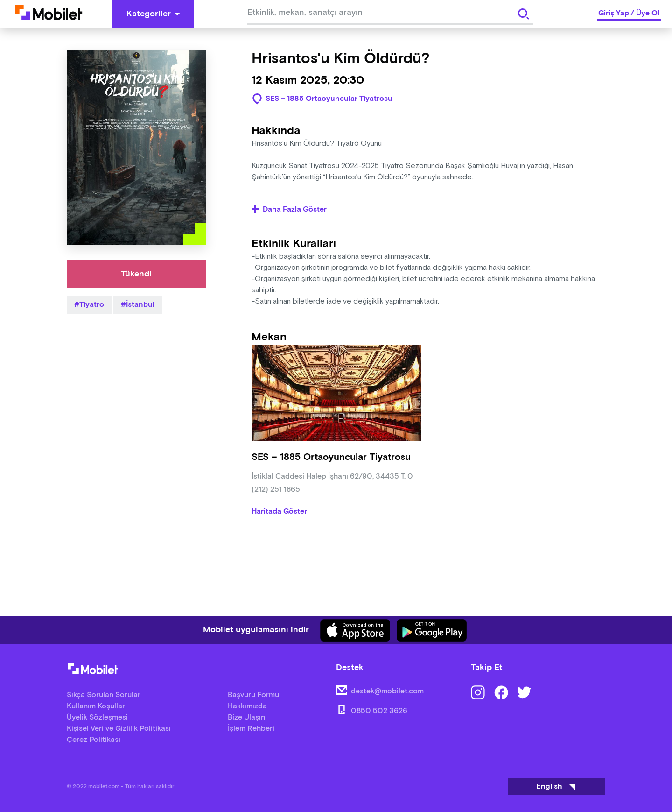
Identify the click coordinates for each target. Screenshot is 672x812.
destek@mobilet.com (387, 691)
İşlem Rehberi (251, 729)
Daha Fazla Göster (289, 210)
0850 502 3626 (379, 711)
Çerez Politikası (94, 740)
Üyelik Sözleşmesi (97, 717)
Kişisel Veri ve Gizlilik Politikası (119, 729)
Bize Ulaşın (246, 717)
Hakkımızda (247, 706)
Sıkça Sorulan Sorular (104, 695)
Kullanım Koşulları (97, 706)
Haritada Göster (279, 512)
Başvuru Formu (253, 695)
